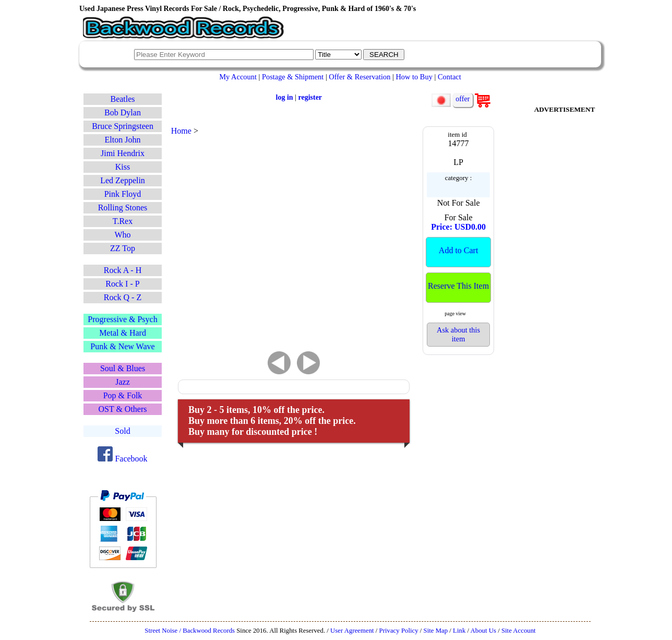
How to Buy (414, 77)
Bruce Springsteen (123, 126)
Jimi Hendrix (123, 153)
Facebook (122, 459)
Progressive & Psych (122, 319)
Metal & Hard (123, 333)
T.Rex (123, 221)
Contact (449, 77)
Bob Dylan (123, 112)
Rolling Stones (123, 208)
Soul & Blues (123, 368)
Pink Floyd (123, 194)
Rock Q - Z (123, 297)
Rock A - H (123, 270)
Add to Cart (459, 250)
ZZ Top (123, 248)
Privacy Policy (399, 631)
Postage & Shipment (293, 77)
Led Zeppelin (123, 180)
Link (459, 631)
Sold (122, 431)
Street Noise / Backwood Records (190, 631)
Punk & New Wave (122, 346)
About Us (483, 631)
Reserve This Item (458, 286)
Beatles (122, 99)
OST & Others (122, 409)
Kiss (123, 167)
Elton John (123, 140)
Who (122, 235)
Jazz (123, 382)
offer (463, 99)
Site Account (519, 631)
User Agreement (352, 631)
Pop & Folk (123, 395)
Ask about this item (458, 334)
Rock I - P (122, 284)
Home (181, 131)
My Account (238, 77)
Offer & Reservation (359, 77)
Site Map (436, 631)
